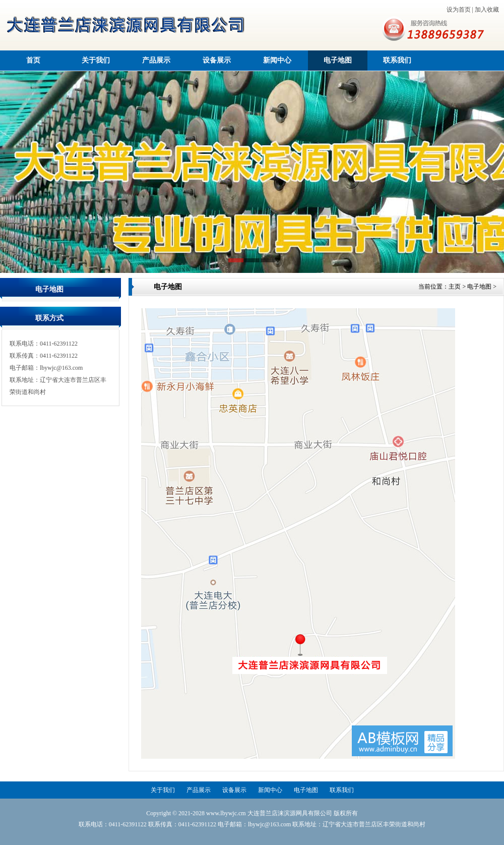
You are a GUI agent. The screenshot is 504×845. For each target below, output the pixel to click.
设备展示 (217, 60)
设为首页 (459, 10)
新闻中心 (277, 60)
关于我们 (96, 60)
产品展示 (156, 60)
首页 (33, 60)
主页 (455, 287)
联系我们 (397, 60)
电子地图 (338, 60)
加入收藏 (487, 10)
